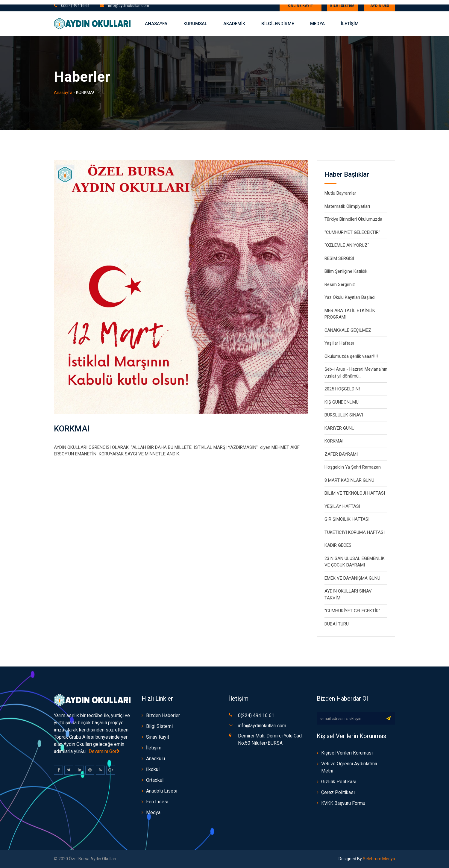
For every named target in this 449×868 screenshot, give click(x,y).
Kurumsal (195, 24)
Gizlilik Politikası (339, 782)
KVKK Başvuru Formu (343, 803)
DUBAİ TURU (337, 624)
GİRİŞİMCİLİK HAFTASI (347, 519)
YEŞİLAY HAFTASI (342, 506)
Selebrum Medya (379, 859)
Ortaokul (155, 780)
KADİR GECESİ (339, 545)
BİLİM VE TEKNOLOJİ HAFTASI (355, 493)
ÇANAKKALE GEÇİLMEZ (348, 330)
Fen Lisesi (157, 802)
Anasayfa (156, 24)
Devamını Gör (104, 751)
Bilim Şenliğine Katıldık (346, 271)
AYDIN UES (380, 6)
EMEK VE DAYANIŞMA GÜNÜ (352, 578)
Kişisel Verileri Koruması (347, 753)
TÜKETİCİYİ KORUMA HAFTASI (355, 532)
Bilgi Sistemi (343, 6)
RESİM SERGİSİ (339, 258)
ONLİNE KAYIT (301, 6)
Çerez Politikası (338, 792)
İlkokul (153, 769)
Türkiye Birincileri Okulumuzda (353, 219)
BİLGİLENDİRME (278, 24)
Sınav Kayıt (158, 737)
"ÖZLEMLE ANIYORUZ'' (347, 245)
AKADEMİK (234, 24)
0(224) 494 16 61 (75, 6)
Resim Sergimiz (340, 284)
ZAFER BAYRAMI (341, 454)
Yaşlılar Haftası (339, 343)
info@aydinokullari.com (128, 6)
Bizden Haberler (163, 715)
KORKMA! (73, 428)
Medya (317, 24)
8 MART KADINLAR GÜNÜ (349, 480)
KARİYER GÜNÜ (339, 428)
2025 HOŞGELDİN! (342, 389)
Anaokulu (156, 759)
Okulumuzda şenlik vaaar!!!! (351, 356)
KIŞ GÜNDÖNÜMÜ (342, 402)
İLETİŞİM (350, 24)
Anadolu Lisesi (162, 791)
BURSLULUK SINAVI (344, 415)
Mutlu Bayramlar (340, 193)
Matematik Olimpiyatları (347, 206)
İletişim (154, 748)
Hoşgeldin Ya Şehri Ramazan (353, 467)
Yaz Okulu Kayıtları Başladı (350, 297)
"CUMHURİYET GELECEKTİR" (352, 232)
